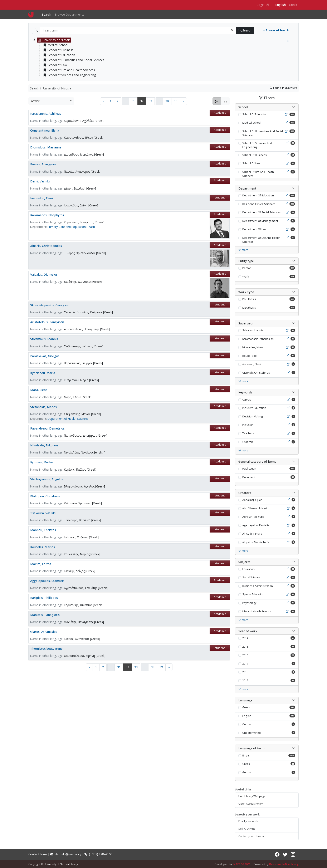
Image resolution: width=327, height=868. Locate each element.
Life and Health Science (257, 611)
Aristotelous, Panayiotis (47, 322)
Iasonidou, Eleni (42, 198)
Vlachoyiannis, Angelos (47, 479)
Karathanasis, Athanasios (258, 339)
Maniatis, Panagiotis (45, 615)
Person (247, 268)
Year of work (248, 631)
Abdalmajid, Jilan (252, 500)
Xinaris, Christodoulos (46, 246)
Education (248, 569)
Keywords (245, 392)
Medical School (252, 123)
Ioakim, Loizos (41, 564)
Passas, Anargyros (43, 164)
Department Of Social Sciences (262, 212)
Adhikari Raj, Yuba (253, 517)
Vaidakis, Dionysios (44, 274)
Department (247, 188)
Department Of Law (254, 229)
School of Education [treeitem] (59, 55)
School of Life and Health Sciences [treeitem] (69, 70)
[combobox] (51, 101)
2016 (245, 655)
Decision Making (252, 416)
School (243, 107)
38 (167, 101)
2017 (245, 664)
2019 (245, 680)
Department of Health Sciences (68, 419)
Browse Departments (69, 14)
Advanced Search (275, 30)
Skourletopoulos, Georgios (49, 305)
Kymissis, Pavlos (42, 462)
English (280, 5)
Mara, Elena (39, 390)
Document (249, 477)
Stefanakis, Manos (43, 407)
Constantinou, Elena (45, 130)
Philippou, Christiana (45, 496)
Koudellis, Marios (43, 547)
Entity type (246, 261)
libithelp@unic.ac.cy (66, 854)
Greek (293, 5)
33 (150, 101)
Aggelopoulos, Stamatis (47, 581)
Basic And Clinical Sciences (259, 204)
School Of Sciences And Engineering (257, 145)
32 (143, 101)
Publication (249, 469)
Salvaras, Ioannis (253, 330)
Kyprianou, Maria (43, 373)
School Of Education (255, 114)
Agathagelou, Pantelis (256, 525)
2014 (245, 638)
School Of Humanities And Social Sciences (263, 133)
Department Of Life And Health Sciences (261, 240)
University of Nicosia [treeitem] (54, 40)
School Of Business (255, 155)
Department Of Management (260, 221)
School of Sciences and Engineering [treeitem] (69, 75)
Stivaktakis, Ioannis (44, 339)
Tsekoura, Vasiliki (43, 513)
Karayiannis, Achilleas (46, 114)
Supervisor (246, 323)
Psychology (249, 603)
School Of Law (251, 163)
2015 (245, 647)
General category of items (257, 462)
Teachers (248, 433)
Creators (245, 493)
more (243, 250)
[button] (232, 30)
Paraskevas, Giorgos (45, 356)
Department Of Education (258, 195)
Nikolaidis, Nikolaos (44, 445)
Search (47, 14)
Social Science (251, 577)
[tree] (165, 58)
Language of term (251, 748)
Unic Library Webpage (252, 796)
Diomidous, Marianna (46, 147)
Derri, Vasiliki (40, 181)
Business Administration (258, 586)
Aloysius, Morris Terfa (256, 542)
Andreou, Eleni (252, 364)
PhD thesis (249, 299)
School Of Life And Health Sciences (258, 174)
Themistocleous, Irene (46, 649)
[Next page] (183, 101)
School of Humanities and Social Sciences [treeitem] (73, 60)
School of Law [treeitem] (55, 65)
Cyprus (247, 400)
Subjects (244, 562)
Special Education (253, 594)
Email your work (248, 821)
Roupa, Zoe (250, 356)
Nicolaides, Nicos (253, 347)
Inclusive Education (254, 408)
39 (176, 101)
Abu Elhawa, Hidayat (255, 508)
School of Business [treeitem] (58, 50)
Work (246, 277)
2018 (245, 672)
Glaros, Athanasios (44, 632)
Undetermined (252, 733)
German (247, 724)
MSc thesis (249, 308)
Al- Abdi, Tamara (252, 534)
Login (263, 5)
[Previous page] (104, 101)
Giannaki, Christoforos (256, 373)
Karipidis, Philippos (44, 598)
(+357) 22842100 (98, 854)
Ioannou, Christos (43, 530)
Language (245, 700)
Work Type (246, 292)
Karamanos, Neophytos (47, 215)
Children (248, 442)
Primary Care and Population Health (71, 227)
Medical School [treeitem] (55, 45)
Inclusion (248, 425)
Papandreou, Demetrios (47, 428)
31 (133, 101)
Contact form (38, 854)
